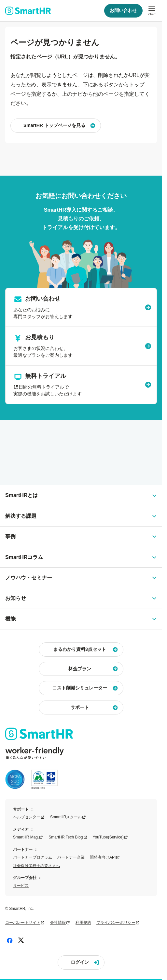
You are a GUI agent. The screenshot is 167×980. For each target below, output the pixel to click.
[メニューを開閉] (152, 11)
